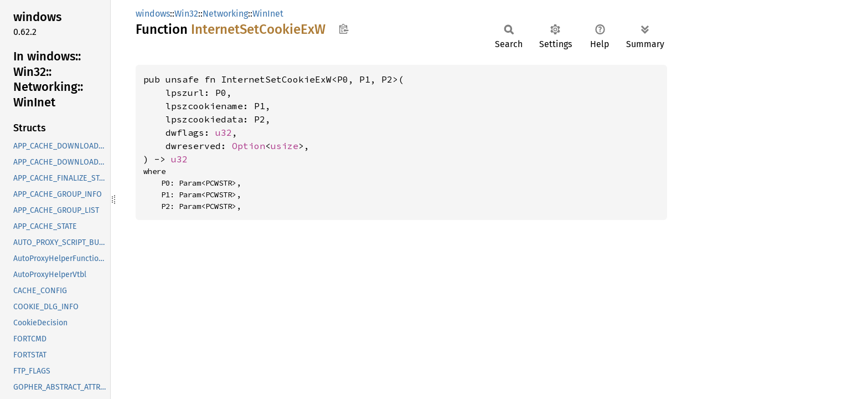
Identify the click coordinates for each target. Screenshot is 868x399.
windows (153, 14)
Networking (225, 14)
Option (249, 146)
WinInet (268, 14)
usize (285, 146)
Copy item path (343, 29)
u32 (224, 132)
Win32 (186, 14)
